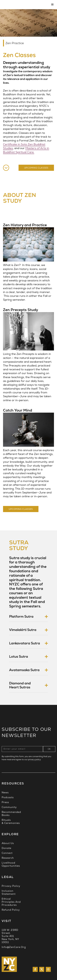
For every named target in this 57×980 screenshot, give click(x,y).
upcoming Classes (21, 509)
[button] (52, 5)
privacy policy (34, 759)
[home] (25, 5)
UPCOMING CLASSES (36, 168)
